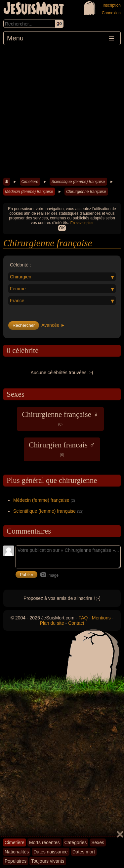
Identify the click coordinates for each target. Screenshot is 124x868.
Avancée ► (53, 325)
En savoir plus (82, 223)
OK (62, 228)
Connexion (111, 13)
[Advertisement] (62, 111)
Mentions (101, 618)
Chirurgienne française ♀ (60, 418)
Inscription (112, 5)
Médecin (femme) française (29, 192)
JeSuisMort (34, 9)
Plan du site (52, 623)
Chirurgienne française (86, 192)
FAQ (83, 618)
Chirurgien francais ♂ (62, 449)
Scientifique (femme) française (78, 182)
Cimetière (30, 182)
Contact (76, 623)
